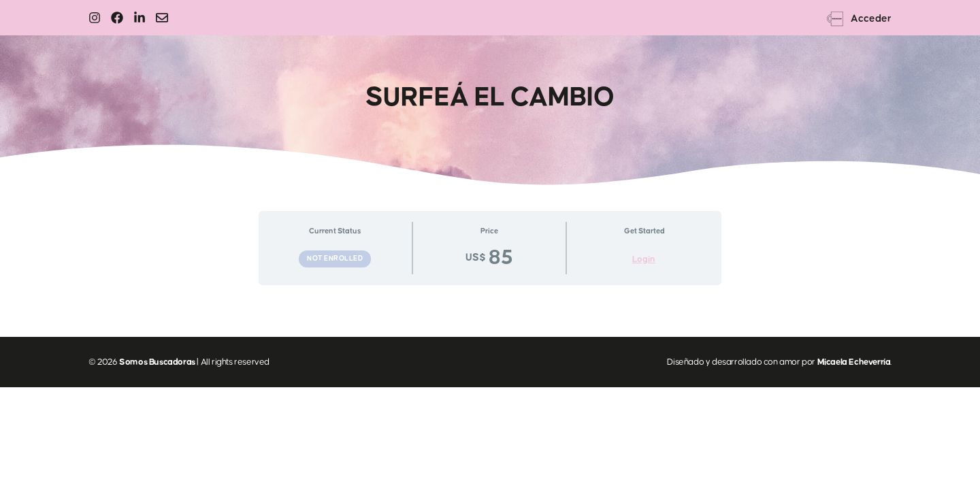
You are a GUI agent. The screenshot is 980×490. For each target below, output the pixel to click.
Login (644, 259)
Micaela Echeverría (854, 362)
